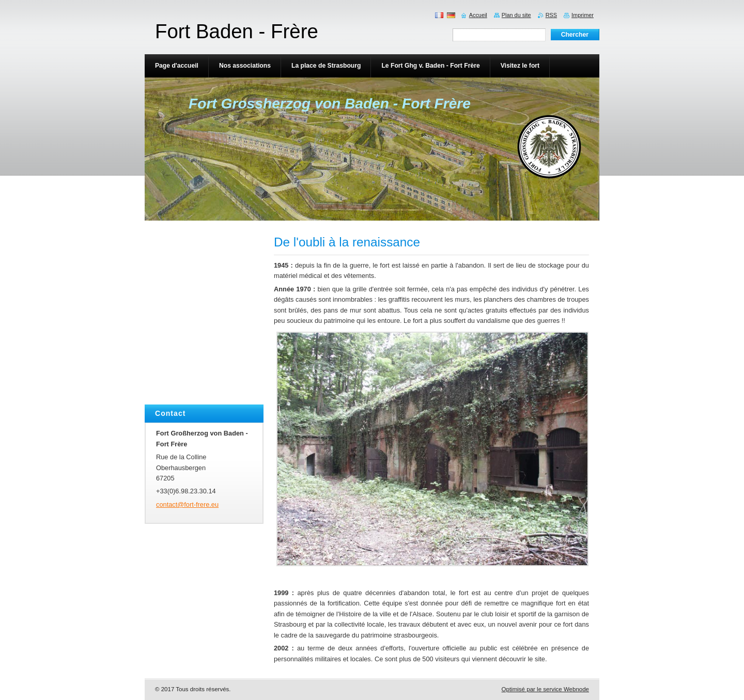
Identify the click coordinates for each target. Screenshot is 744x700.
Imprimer (583, 15)
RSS (551, 15)
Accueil (478, 15)
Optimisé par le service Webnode (545, 689)
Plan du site (516, 15)
